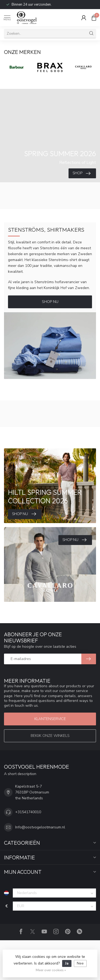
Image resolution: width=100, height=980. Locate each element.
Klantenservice (50, 719)
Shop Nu (50, 302)
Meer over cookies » (51, 970)
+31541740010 (28, 812)
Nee (80, 963)
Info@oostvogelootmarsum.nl (40, 827)
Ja (67, 963)
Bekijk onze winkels (50, 736)
